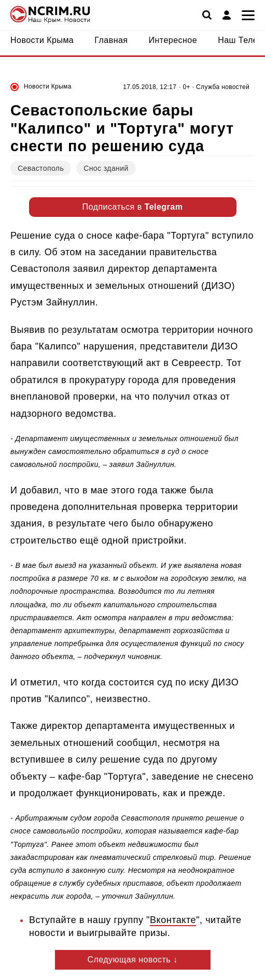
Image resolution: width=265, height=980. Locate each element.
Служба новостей (223, 87)
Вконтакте (173, 920)
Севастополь (41, 168)
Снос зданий (106, 168)
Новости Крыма (48, 86)
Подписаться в (133, 207)
